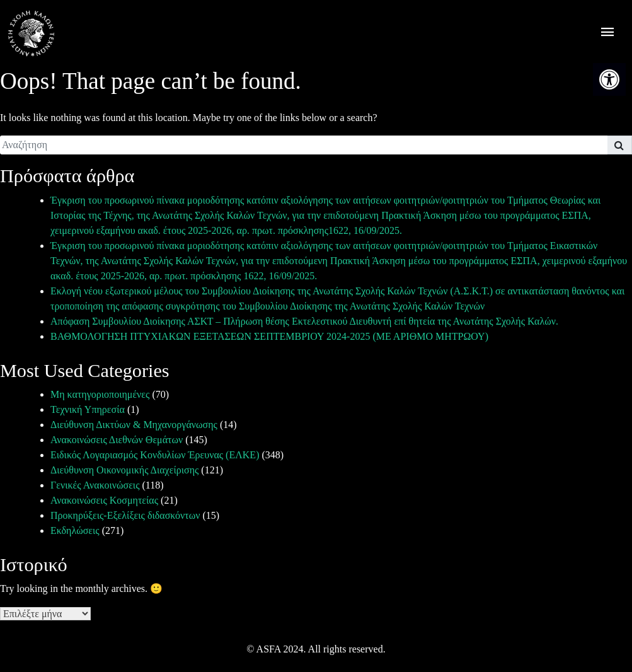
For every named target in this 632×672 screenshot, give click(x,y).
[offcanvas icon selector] (608, 34)
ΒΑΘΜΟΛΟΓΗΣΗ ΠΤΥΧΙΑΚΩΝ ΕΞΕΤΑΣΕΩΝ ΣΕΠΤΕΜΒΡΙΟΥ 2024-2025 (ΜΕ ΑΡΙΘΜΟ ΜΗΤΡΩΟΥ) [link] (269, 336)
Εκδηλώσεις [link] (75, 530)
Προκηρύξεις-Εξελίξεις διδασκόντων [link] (125, 515)
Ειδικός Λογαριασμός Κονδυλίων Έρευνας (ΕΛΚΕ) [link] (155, 455)
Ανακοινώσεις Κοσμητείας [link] (104, 500)
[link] (609, 79)
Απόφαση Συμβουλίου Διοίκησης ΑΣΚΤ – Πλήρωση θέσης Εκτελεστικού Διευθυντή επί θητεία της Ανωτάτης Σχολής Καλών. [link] (304, 321)
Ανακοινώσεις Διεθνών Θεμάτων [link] (117, 440)
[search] (304, 145)
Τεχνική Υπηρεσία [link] (88, 409)
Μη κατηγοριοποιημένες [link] (100, 394)
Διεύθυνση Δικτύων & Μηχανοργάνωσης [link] (134, 425)
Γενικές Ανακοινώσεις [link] (95, 485)
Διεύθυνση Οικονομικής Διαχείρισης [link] (124, 470)
